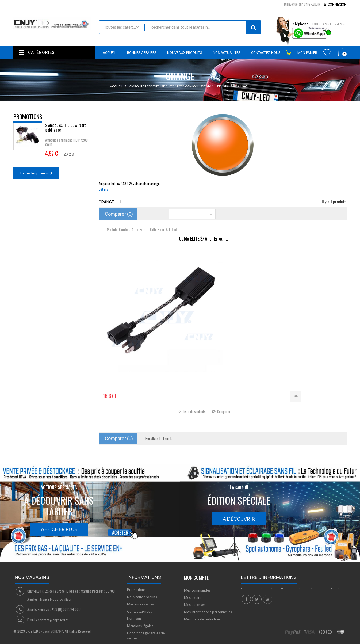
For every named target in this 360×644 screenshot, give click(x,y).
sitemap (133, 611)
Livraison (134, 577)
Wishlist (327, 52)
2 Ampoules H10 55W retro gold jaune (66, 131)
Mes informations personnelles (208, 571)
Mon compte (196, 536)
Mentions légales (140, 585)
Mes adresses (195, 563)
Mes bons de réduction (202, 578)
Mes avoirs (193, 556)
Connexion (337, 4)
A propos (134, 604)
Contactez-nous (139, 570)
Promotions (28, 116)
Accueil (116, 86)
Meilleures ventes (141, 563)
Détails (103, 189)
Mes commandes (197, 549)
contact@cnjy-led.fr (53, 579)
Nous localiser (61, 558)
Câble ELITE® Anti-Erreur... (140, 243)
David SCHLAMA (53, 641)
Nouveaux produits (142, 556)
